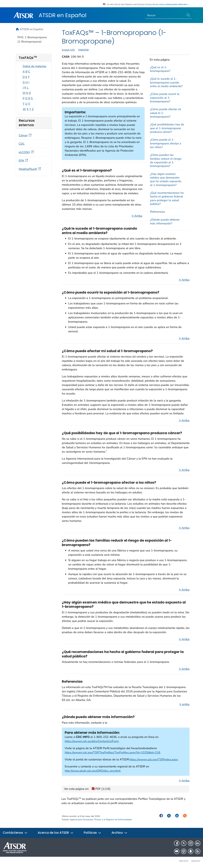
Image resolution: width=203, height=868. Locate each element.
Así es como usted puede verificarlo (171, 4)
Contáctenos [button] (15, 833)
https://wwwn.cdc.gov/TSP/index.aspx (154, 759)
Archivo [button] (120, 833)
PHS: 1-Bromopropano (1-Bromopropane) (32, 39)
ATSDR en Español (63, 15)
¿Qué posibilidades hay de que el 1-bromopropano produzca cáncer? (167, 128)
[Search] (165, 15)
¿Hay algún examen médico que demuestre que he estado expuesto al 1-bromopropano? (166, 179)
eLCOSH (26, 152)
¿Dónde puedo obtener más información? (165, 221)
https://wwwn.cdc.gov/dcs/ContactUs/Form (92, 741)
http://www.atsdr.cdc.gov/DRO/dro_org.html (93, 771)
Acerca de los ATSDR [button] (56, 833)
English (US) (68, 50)
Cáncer (25, 135)
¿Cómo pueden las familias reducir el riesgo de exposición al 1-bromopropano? (166, 160)
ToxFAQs (28, 58)
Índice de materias (34, 66)
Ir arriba (185, 704)
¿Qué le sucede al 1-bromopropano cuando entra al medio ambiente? (166, 82)
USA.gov (196, 861)
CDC (22, 144)
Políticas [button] (93, 833)
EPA (24, 161)
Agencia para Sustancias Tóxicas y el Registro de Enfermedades (101, 820)
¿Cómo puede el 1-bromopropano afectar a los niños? (166, 143)
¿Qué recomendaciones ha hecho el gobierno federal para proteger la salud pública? (167, 198)
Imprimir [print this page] (84, 50)
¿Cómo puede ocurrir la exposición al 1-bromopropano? (165, 98)
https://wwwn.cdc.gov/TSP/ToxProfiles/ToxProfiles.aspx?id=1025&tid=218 (112, 752)
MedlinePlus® (30, 169)
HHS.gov (184, 861)
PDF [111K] (101, 789)
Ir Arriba (137, 216)
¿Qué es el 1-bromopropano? (160, 69)
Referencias (158, 212)
